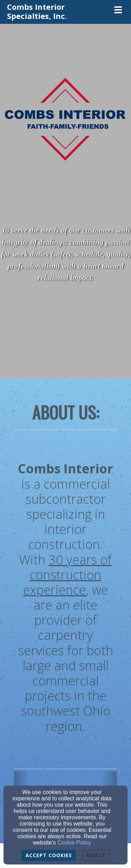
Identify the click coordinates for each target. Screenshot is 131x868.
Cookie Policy (74, 843)
